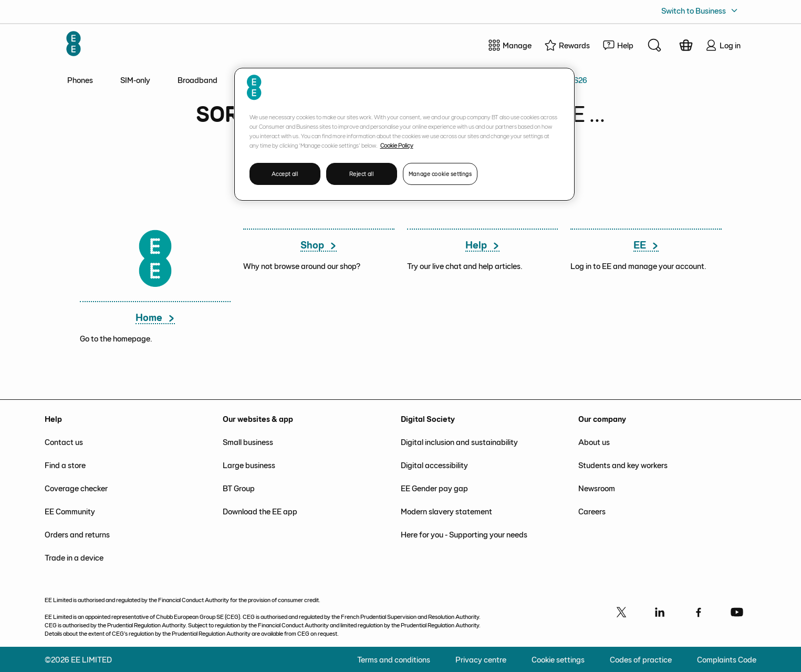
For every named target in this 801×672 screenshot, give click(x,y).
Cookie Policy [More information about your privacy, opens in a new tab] (397, 145)
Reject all (362, 174)
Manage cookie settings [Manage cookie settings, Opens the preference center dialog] (440, 174)
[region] (404, 134)
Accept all (285, 174)
